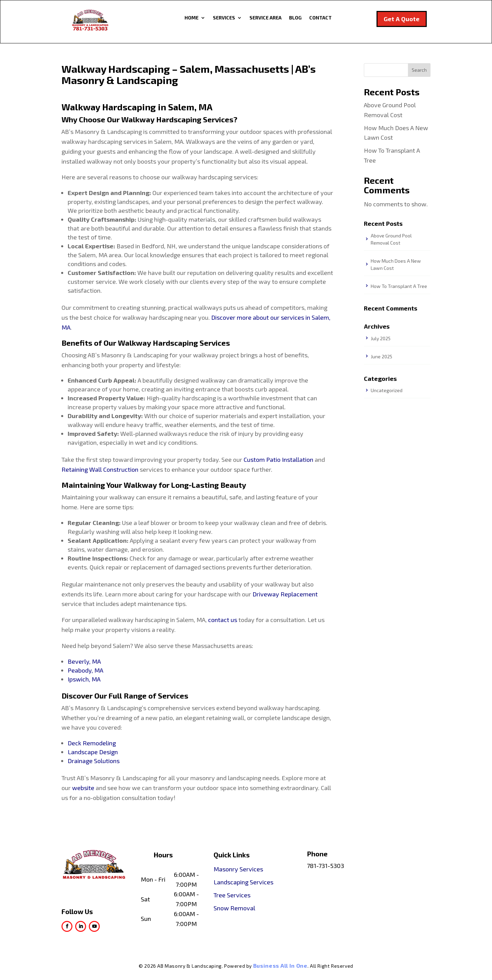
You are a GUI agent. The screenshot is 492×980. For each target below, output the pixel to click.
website (83, 788)
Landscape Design (93, 752)
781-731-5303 (325, 866)
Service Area (265, 18)
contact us (223, 620)
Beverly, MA (84, 661)
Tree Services (232, 895)
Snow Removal (234, 908)
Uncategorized (387, 390)
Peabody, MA (85, 670)
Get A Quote (402, 19)
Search (419, 70)
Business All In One (280, 965)
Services (224, 18)
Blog (295, 18)
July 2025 (381, 338)
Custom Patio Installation (278, 459)
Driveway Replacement (285, 594)
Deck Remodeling (92, 743)
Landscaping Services (243, 882)
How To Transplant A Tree (399, 286)
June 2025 (381, 356)
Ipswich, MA (84, 679)
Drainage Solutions (94, 761)
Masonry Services (238, 869)
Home (192, 18)
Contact (320, 18)
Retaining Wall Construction (100, 469)
